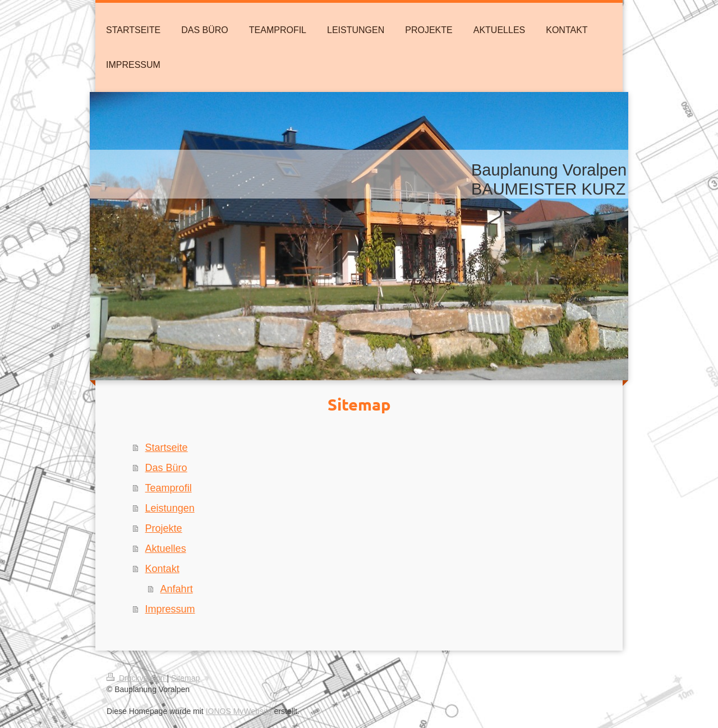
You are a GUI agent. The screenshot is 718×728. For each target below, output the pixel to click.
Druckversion (137, 678)
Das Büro (166, 468)
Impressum (170, 609)
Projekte (164, 528)
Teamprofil (169, 488)
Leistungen (170, 508)
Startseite (167, 448)
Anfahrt (177, 589)
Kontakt (162, 569)
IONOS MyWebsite (239, 711)
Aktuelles (166, 549)
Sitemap (185, 678)
